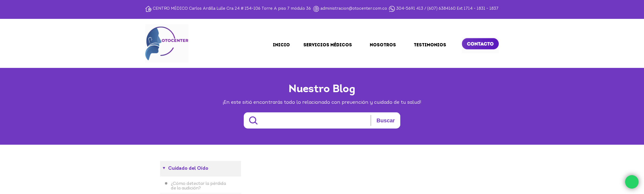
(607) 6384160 (441, 9)
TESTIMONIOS (430, 45)
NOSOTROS (383, 45)
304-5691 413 (410, 9)
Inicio (281, 45)
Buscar (386, 120)
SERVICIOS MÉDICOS (328, 45)
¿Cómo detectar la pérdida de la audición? (198, 186)
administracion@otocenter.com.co (354, 9)
